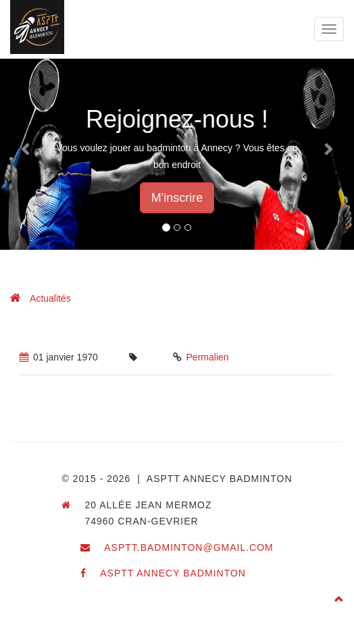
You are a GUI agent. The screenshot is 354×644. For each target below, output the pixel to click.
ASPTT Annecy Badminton (173, 573)
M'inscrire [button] (177, 198)
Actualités (50, 298)
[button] (27, 149)
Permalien (208, 357)
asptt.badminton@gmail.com (189, 547)
